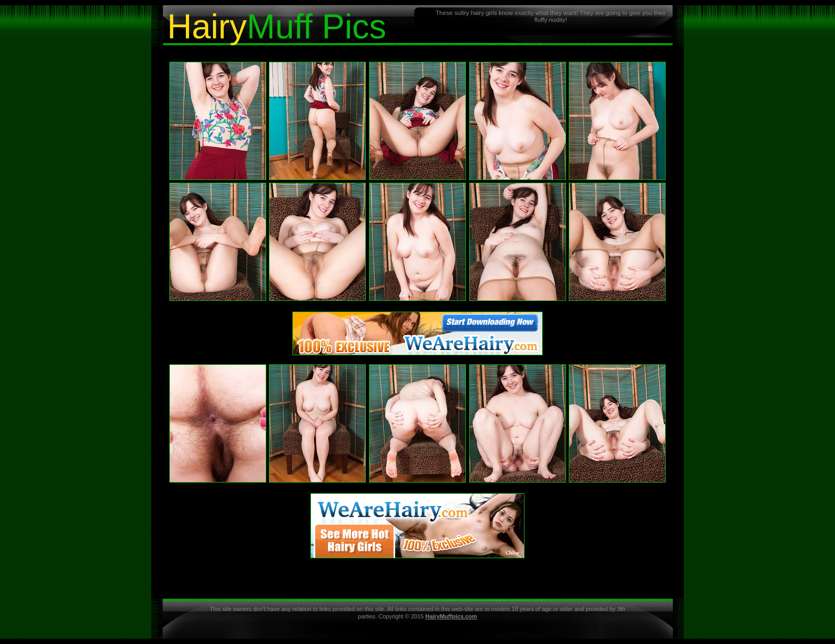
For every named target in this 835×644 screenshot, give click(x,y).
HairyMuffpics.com (451, 616)
